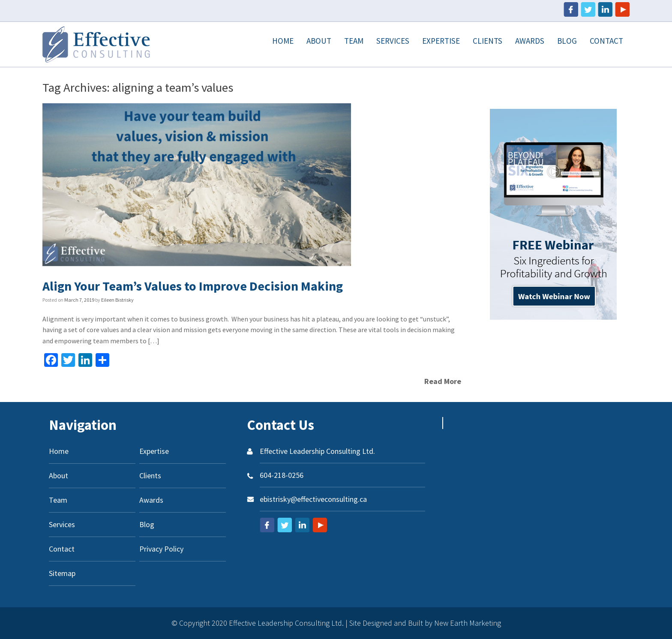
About (319, 41)
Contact (606, 41)
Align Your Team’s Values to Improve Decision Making (193, 286)
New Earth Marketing (468, 623)
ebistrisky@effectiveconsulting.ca (313, 499)
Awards (530, 41)
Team (354, 41)
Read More (443, 381)
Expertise (441, 41)
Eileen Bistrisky (117, 300)
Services (393, 41)
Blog (567, 41)
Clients (487, 41)
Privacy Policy (161, 549)
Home (283, 41)
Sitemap (62, 573)
